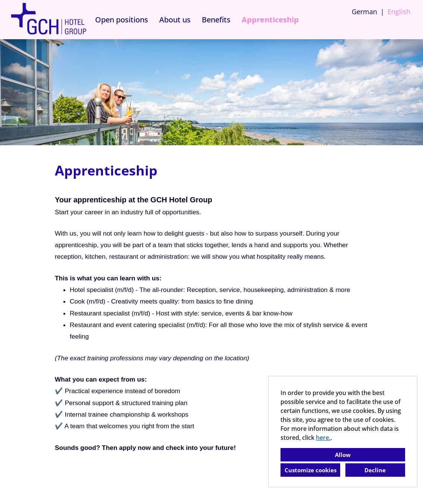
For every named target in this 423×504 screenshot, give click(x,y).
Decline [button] (375, 470)
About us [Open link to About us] (175, 20)
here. (323, 438)
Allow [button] (343, 455)
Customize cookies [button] (311, 470)
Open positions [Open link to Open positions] (122, 20)
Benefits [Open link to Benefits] (216, 20)
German (364, 12)
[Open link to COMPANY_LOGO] (48, 20)
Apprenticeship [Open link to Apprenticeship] (270, 20)
